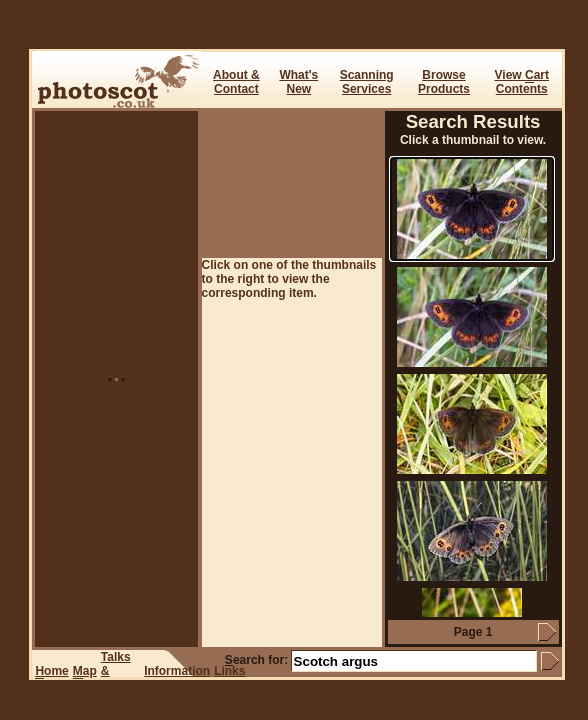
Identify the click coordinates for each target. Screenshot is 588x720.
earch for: (256, 660)
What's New (298, 82)
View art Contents (522, 82)
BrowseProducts (444, 82)
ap (85, 671)
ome (51, 671)
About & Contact (236, 82)
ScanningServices (367, 82)
